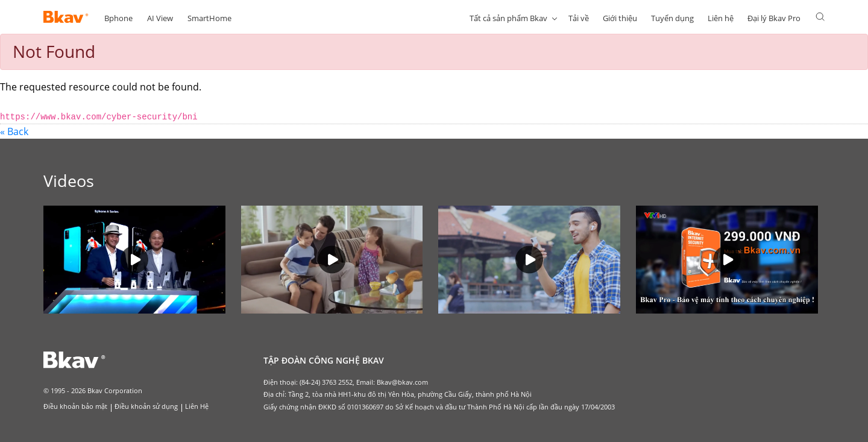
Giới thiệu (620, 18)
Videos (69, 181)
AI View (160, 18)
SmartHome (209, 18)
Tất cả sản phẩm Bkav (508, 18)
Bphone (118, 18)
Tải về (579, 18)
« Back (14, 131)
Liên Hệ (197, 406)
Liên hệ (721, 18)
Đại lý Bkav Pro (774, 18)
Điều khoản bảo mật (75, 406)
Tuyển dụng (672, 18)
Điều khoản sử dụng (146, 406)
